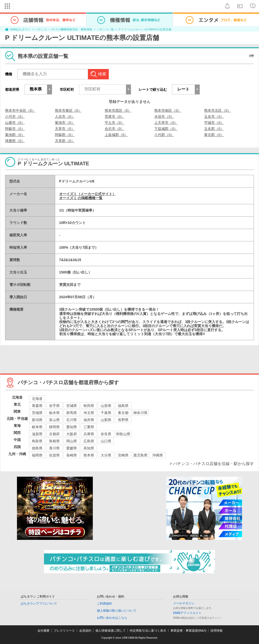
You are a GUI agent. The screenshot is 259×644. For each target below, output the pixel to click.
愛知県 (72, 427)
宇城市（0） (214, 123)
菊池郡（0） (15, 135)
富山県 (54, 420)
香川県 (54, 448)
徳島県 (37, 448)
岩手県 (54, 406)
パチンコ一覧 (105, 29)
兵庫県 (89, 434)
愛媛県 (72, 448)
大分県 (106, 455)
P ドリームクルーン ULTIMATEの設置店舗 (145, 29)
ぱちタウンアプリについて (39, 604)
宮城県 (72, 406)
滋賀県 (37, 434)
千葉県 (106, 413)
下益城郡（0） (166, 129)
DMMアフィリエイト (187, 613)
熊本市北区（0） (218, 110)
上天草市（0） (166, 123)
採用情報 (217, 631)
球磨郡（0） (15, 141)
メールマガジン (184, 603)
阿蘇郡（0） (65, 135)
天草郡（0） (65, 141)
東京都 (123, 413)
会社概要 (44, 631)
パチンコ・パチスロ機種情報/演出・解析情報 (64, 29)
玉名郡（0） (214, 129)
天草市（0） (65, 129)
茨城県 (37, 413)
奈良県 (106, 434)
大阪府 (72, 434)
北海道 (37, 399)
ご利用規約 (104, 604)
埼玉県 (89, 413)
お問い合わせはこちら (112, 618)
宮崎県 (123, 455)
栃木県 (54, 413)
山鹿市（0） (15, 123)
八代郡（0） (164, 135)
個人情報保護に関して (111, 631)
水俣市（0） (164, 117)
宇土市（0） (115, 123)
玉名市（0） (214, 117)
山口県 (106, 441)
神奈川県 (140, 413)
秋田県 (89, 406)
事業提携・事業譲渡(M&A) (188, 631)
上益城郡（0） (116, 135)
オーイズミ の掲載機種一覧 (81, 198)
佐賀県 (54, 455)
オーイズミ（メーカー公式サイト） (88, 194)
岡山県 (72, 441)
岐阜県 (37, 427)
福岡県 (37, 455)
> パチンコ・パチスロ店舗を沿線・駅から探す (212, 464)
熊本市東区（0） (68, 110)
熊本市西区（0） (118, 110)
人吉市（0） (65, 117)
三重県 (89, 427)
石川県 (72, 420)
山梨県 (106, 420)
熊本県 (89, 455)
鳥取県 (37, 441)
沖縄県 (158, 455)
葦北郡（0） (214, 135)
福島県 (123, 406)
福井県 (89, 420)
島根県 (54, 441)
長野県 (123, 420)
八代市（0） (15, 117)
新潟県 (37, 420)
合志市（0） (115, 129)
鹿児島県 (140, 455)
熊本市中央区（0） (20, 110)
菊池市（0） (65, 123)
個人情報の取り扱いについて (117, 611)
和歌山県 (123, 434)
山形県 (106, 406)
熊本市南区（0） (168, 110)
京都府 (54, 434)
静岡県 (54, 427)
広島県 (89, 441)
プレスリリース (64, 631)
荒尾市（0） (115, 117)
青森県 (37, 406)
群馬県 (72, 413)
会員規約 (85, 631)
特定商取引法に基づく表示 (148, 631)
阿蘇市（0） (15, 129)
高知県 (89, 448)
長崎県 (72, 455)
